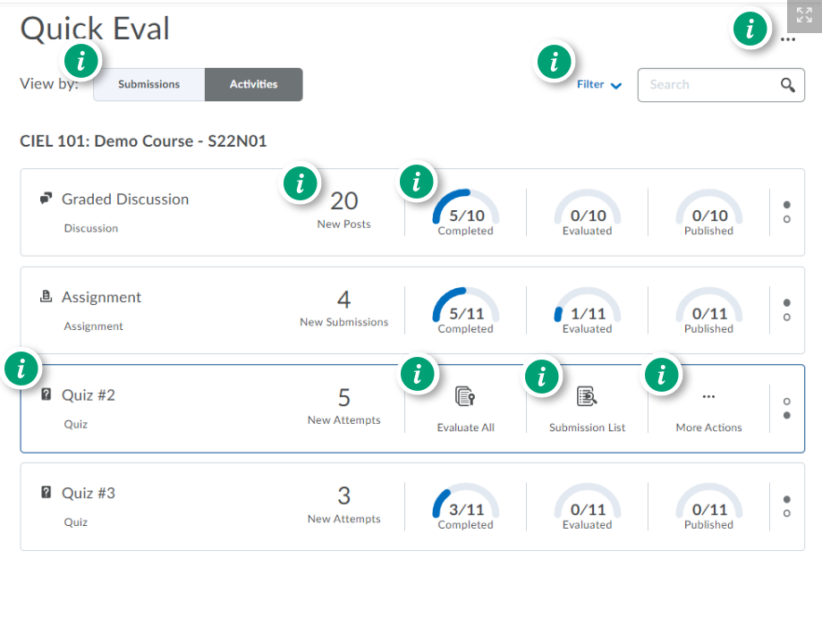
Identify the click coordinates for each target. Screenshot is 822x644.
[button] (805, 17)
